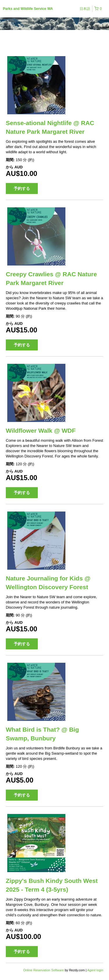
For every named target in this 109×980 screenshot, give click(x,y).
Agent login (95, 970)
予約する (22, 188)
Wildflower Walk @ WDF (41, 431)
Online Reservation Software (44, 970)
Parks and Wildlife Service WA (28, 9)
